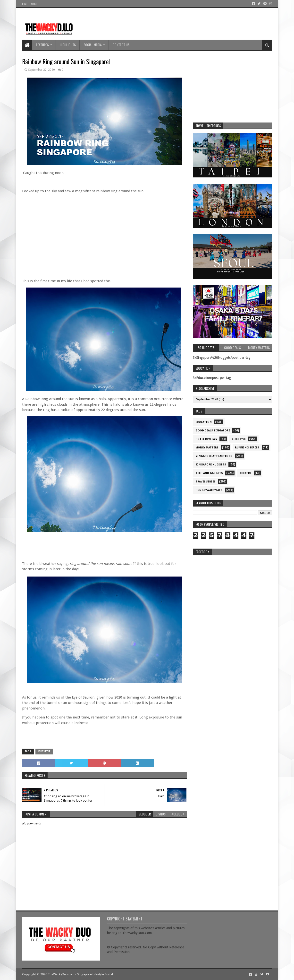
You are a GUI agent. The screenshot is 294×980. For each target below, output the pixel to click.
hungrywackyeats (209, 490)
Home (25, 4)
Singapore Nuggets (211, 465)
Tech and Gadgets (209, 473)
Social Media (93, 45)
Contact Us (121, 45)
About (34, 4)
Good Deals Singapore (213, 431)
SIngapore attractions (214, 456)
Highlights (68, 45)
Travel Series (206, 482)
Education (204, 422)
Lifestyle (44, 751)
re (233, 588)
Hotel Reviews (206, 439)
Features (42, 45)
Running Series (247, 448)
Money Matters (207, 448)
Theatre (245, 473)
